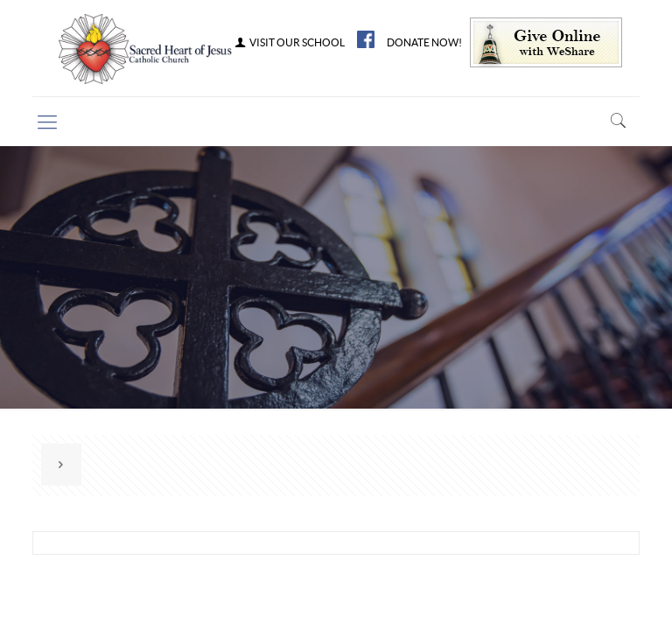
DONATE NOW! (424, 43)
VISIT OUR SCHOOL (289, 43)
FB (366, 39)
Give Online (546, 42)
